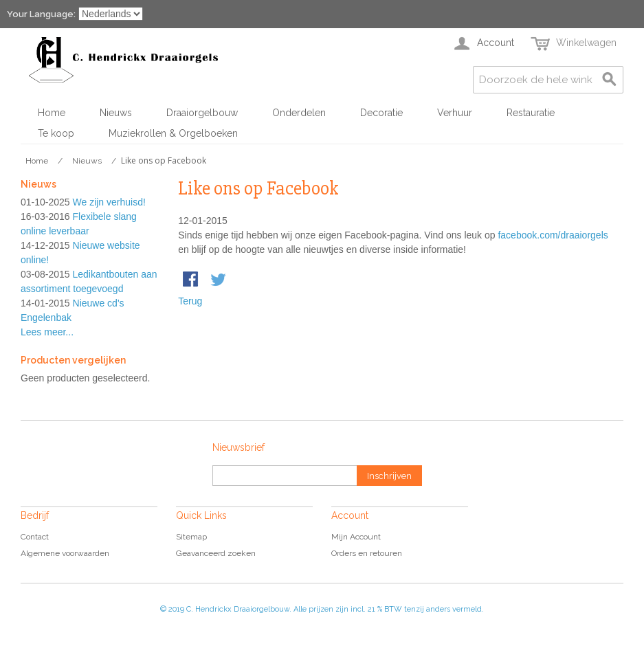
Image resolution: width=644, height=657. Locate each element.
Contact (35, 537)
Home (52, 113)
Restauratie (531, 113)
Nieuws (116, 113)
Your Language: (41, 14)
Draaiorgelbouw (202, 113)
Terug (190, 301)
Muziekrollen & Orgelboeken (173, 133)
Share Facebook (192, 280)
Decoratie (381, 113)
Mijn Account (356, 537)
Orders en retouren (367, 553)
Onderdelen (299, 113)
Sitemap (191, 537)
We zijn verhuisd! (109, 202)
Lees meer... (47, 332)
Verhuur (455, 113)
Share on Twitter (219, 280)
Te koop (56, 133)
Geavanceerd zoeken (216, 553)
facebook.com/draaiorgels (553, 235)
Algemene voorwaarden (65, 553)
